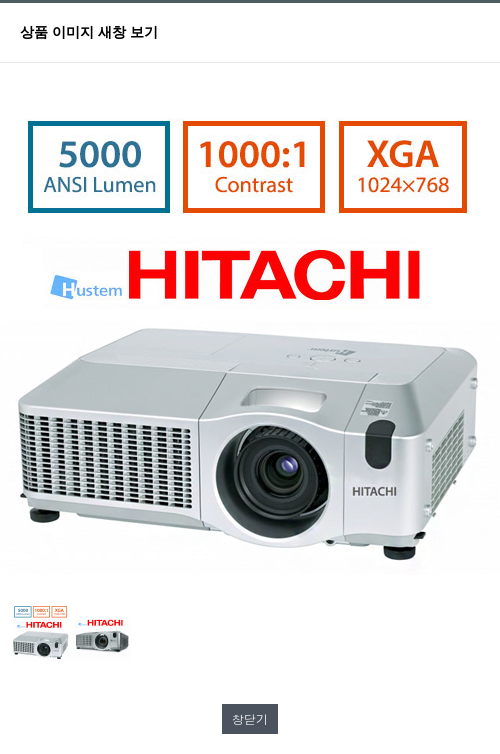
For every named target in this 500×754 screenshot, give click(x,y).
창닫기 (250, 718)
